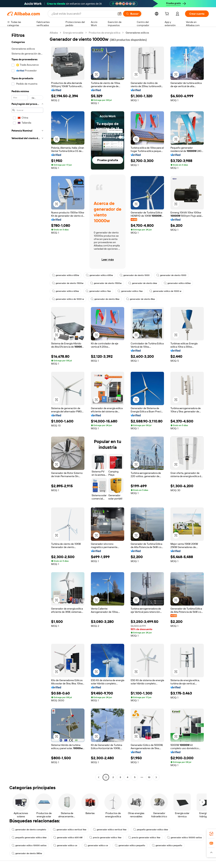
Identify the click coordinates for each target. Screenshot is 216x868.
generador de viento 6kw (143, 283)
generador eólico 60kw (177, 283)
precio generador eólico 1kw (105, 838)
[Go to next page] (156, 777)
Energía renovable (73, 33)
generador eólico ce (65, 845)
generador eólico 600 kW (68, 838)
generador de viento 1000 (135, 275)
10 (149, 777)
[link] (211, 834)
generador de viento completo (29, 830)
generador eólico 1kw (98, 291)
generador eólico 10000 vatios (184, 838)
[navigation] (27, 405)
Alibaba (54, 33)
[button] (120, 14)
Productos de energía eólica (104, 33)
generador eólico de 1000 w (165, 291)
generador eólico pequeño (130, 845)
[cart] (168, 14)
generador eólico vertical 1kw (70, 830)
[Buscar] (132, 14)
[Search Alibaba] (83, 14)
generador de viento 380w (27, 853)
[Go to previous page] (99, 777)
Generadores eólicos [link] (137, 33)
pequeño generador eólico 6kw (151, 830)
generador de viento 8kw (105, 299)
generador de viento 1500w (68, 283)
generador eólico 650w (66, 275)
